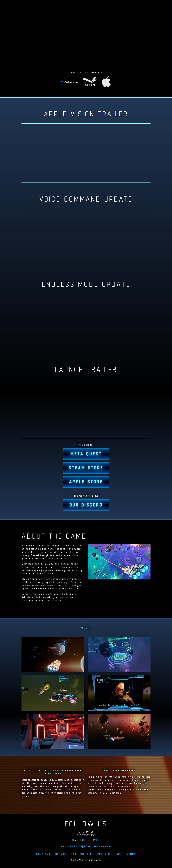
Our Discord (86, 505)
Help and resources (52, 854)
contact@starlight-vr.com (90, 846)
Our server (91, 840)
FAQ (74, 854)
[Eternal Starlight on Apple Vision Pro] (106, 83)
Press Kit (87, 854)
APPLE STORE (86, 482)
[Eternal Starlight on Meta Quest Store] (70, 83)
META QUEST (86, 454)
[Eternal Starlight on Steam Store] (90, 83)
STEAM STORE (86, 468)
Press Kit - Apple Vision (117, 854)
